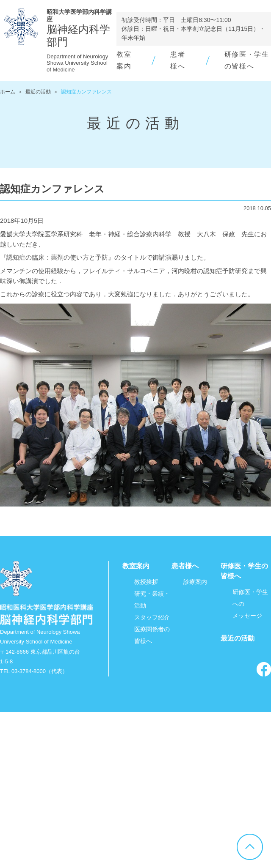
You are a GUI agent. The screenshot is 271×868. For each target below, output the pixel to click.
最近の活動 (38, 92)
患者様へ (185, 566)
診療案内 (195, 582)
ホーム (8, 92)
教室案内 (136, 566)
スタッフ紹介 (152, 617)
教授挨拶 (146, 582)
